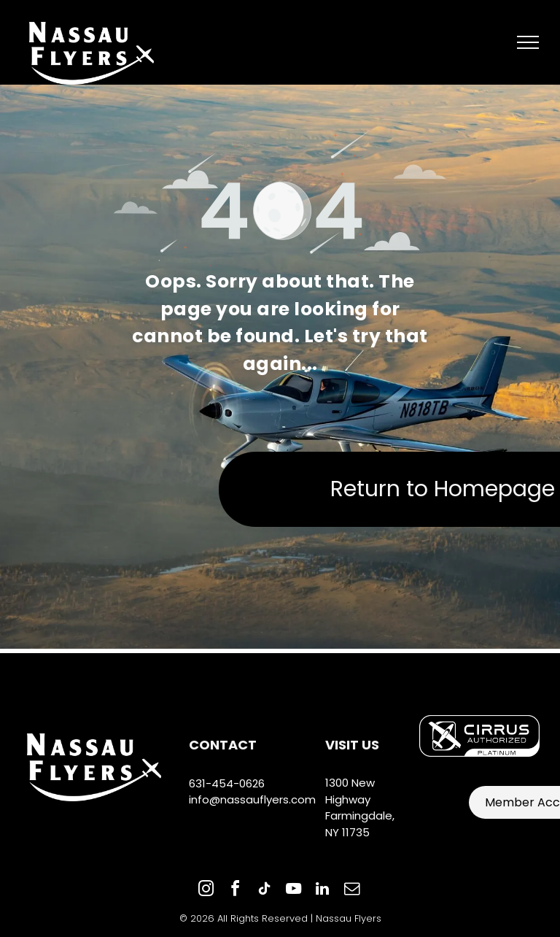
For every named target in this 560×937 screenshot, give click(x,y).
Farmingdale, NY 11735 (360, 824)
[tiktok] (264, 891)
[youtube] (293, 891)
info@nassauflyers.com (252, 799)
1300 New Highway (350, 791)
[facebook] (235, 891)
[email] (351, 891)
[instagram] (206, 891)
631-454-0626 (227, 783)
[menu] (528, 42)
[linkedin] (322, 891)
